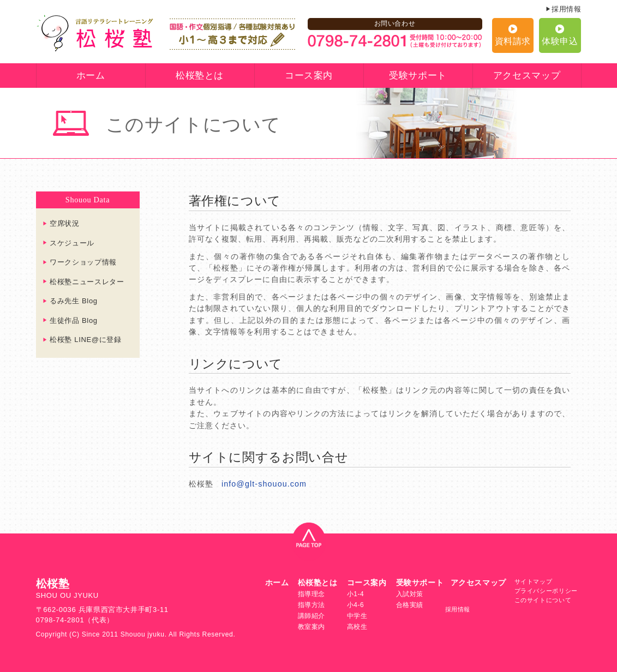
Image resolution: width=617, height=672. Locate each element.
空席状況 (65, 223)
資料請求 (513, 41)
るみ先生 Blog (73, 301)
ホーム (91, 76)
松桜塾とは (200, 76)
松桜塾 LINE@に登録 (86, 340)
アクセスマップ (527, 76)
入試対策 (410, 594)
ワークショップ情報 (83, 262)
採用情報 (567, 9)
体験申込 (560, 41)
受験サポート (418, 76)
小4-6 (356, 605)
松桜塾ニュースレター (87, 282)
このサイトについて (543, 600)
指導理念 (312, 594)
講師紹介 (312, 616)
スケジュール (72, 243)
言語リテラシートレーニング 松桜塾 (95, 33)
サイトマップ (534, 581)
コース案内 (309, 76)
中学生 (357, 616)
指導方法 (312, 605)
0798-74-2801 (60, 620)
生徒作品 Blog (73, 320)
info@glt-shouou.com (264, 484)
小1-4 (356, 594)
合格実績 (410, 605)
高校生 (357, 627)
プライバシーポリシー (546, 591)
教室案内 (312, 627)
